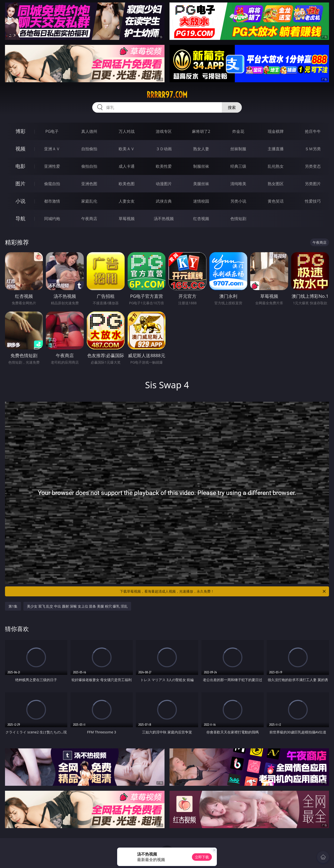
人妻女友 (127, 201)
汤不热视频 (164, 219)
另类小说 (238, 201)
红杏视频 (201, 219)
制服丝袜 (201, 166)
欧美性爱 (164, 166)
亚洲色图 (89, 184)
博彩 (20, 131)
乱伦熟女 (276, 166)
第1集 (13, 606)
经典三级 (238, 166)
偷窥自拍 (52, 184)
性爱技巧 (313, 201)
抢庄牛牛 (313, 131)
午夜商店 (89, 219)
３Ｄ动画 (164, 149)
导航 (20, 218)
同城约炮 (52, 219)
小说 (20, 201)
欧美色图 (127, 184)
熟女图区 (276, 184)
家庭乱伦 (89, 201)
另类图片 (313, 184)
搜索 (232, 107)
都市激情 (52, 201)
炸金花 (238, 131)
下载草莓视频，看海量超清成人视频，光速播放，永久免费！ (223, 591)
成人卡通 (127, 166)
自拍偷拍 (89, 149)
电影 (20, 166)
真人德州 (89, 131)
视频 (20, 149)
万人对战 (127, 131)
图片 (20, 184)
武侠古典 (164, 201)
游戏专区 (164, 131)
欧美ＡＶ (127, 149)
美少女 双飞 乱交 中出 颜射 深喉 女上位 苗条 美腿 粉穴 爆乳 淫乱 (77, 606)
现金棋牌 (276, 131)
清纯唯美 (238, 184)
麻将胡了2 (201, 131)
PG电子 (52, 131)
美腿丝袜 (201, 184)
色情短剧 (238, 219)
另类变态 (313, 166)
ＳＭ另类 (313, 149)
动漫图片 (164, 184)
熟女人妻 (201, 149)
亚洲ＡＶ (52, 149)
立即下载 (202, 857)
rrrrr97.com (167, 95)
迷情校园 (201, 201)
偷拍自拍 (89, 166)
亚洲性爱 (52, 166)
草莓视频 (127, 219)
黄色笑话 (276, 201)
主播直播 (276, 149)
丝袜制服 (238, 149)
